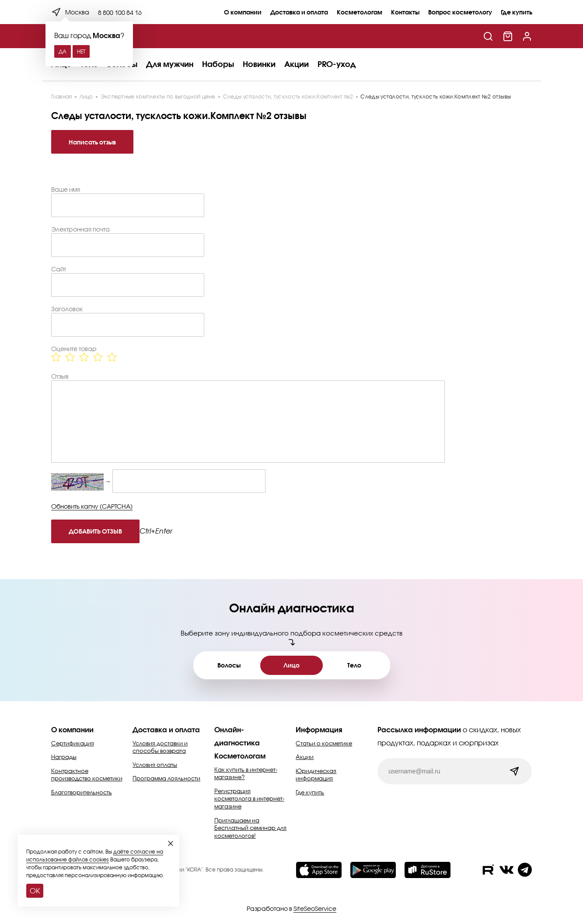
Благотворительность (82, 792)
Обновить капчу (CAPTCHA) (92, 506)
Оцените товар (74, 349)
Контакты (405, 12)
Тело (354, 665)
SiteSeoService (315, 908)
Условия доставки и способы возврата (160, 747)
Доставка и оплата (299, 12)
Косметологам (360, 12)
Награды (64, 757)
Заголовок (67, 309)
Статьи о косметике (324, 743)
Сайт (59, 269)
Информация (319, 729)
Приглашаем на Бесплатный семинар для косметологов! (250, 828)
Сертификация (73, 743)
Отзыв (60, 376)
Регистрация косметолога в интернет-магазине (249, 799)
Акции (297, 64)
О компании (243, 12)
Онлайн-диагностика (237, 736)
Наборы (218, 64)
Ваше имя (66, 190)
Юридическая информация (316, 775)
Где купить (517, 12)
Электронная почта (80, 229)
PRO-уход (337, 64)
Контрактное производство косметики (87, 775)
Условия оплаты (155, 765)
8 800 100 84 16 (120, 12)
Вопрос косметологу (460, 12)
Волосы (229, 665)
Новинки (259, 64)
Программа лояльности (166, 778)
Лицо (291, 665)
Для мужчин (170, 64)
